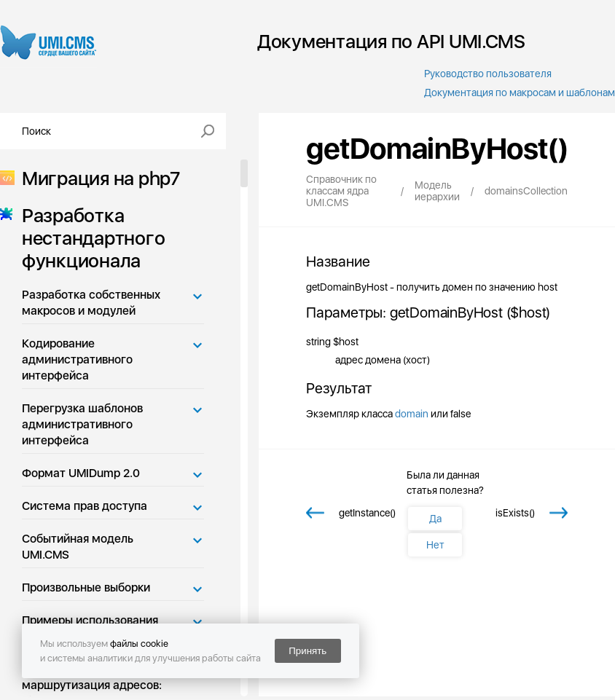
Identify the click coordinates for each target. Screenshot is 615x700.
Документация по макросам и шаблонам (520, 93)
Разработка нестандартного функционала (89, 238)
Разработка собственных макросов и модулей (91, 303)
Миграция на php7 (97, 178)
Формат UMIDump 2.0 (81, 473)
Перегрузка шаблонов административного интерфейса (82, 424)
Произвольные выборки (86, 587)
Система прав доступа (85, 506)
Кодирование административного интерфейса (77, 359)
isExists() (515, 513)
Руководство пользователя (488, 74)
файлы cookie (139, 644)
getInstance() (367, 513)
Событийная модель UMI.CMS (78, 547)
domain (412, 414)
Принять (307, 651)
